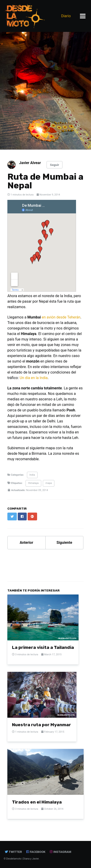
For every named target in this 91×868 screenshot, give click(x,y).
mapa (49, 483)
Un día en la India (34, 378)
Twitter (13, 852)
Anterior (26, 543)
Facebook (36, 852)
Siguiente (64, 543)
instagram (61, 852)
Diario (66, 16)
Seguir (55, 165)
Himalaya (33, 483)
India (32, 475)
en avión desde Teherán (61, 317)
